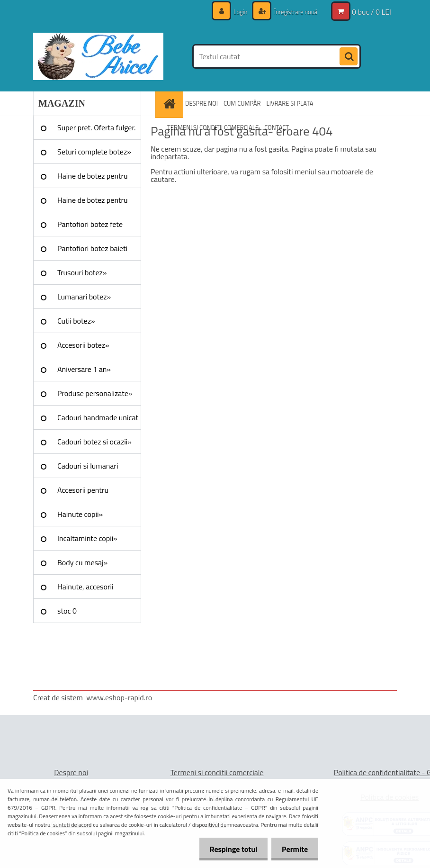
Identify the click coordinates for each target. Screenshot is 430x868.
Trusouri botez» (82, 272)
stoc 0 (67, 611)
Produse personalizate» (95, 393)
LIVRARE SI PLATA (290, 103)
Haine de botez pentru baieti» (93, 203)
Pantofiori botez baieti (92, 248)
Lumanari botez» (84, 297)
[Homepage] (170, 104)
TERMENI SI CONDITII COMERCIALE (213, 127)
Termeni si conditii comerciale (217, 772)
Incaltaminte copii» (87, 538)
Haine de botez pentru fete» (93, 179)
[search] (349, 57)
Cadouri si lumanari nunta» (88, 469)
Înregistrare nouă (293, 12)
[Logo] (98, 56)
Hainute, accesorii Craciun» (85, 590)
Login (236, 12)
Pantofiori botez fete (90, 224)
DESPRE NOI (202, 103)
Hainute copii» (80, 514)
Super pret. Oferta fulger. (97, 127)
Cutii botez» (76, 321)
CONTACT (277, 127)
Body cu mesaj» (82, 562)
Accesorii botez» (83, 345)
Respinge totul (229, 849)
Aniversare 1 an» (84, 369)
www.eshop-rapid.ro (119, 697)
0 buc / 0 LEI (372, 12)
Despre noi (71, 772)
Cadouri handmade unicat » (98, 421)
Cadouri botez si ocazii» (94, 442)
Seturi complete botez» (94, 152)
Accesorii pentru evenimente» (83, 493)
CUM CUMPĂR (242, 103)
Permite (293, 849)
